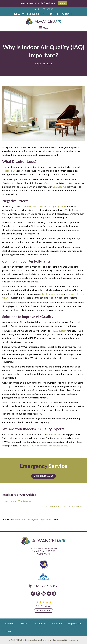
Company (40, 623)
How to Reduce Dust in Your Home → (65, 506)
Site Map (52, 640)
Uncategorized (42, 519)
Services (9, 623)
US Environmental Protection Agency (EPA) (43, 206)
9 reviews (46, 606)
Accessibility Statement (68, 640)
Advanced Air (59, 187)
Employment (75, 623)
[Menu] (43, 28)
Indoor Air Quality (24, 519)
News (8, 631)
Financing (57, 623)
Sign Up (62, 3)
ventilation (57, 294)
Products (25, 623)
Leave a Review (43, 611)
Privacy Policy (40, 640)
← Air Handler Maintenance (17, 501)
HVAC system (59, 331)
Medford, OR (9, 171)
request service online (56, 446)
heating (46, 294)
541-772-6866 (33, 446)
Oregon (48, 183)
